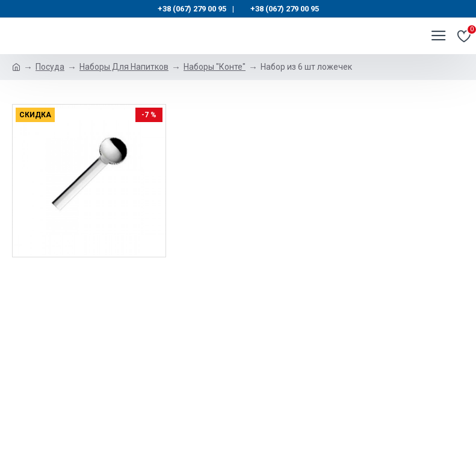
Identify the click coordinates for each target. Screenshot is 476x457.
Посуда (50, 67)
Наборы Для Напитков (124, 67)
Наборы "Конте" (215, 67)
